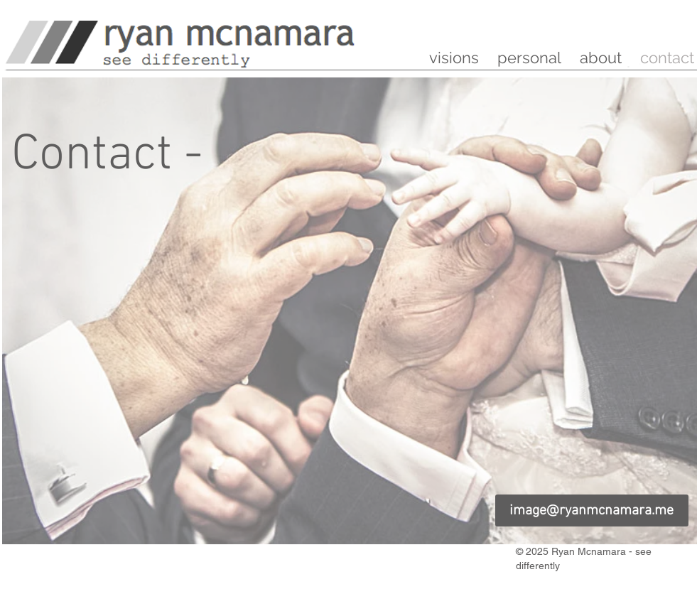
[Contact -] (107, 156)
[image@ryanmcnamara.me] (592, 510)
